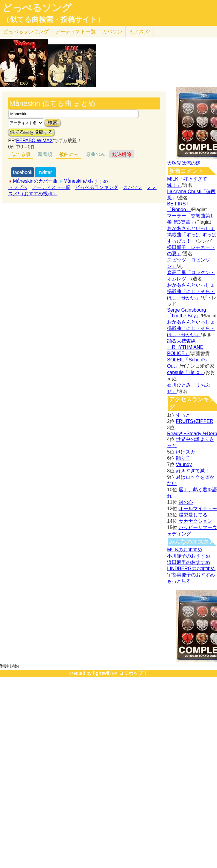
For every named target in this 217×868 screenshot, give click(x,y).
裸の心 (186, 502)
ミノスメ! (140, 32)
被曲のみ (69, 154)
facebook (23, 172)
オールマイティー (198, 509)
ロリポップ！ (133, 673)
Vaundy (184, 464)
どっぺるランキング (97, 187)
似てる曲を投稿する (31, 132)
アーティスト (75, 32)
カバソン (112, 32)
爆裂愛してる (193, 515)
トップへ (18, 187)
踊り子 (183, 458)
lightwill (102, 673)
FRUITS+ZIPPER (195, 421)
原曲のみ (95, 154)
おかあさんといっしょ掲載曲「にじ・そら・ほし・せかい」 (191, 291)
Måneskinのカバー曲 (35, 181)
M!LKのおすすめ (185, 550)
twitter (45, 172)
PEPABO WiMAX (34, 141)
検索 (53, 123)
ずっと (183, 415)
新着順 (45, 154)
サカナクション (195, 521)
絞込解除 (122, 154)
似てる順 (21, 154)
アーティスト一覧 (51, 187)
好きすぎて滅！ (193, 471)
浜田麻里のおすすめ (189, 562)
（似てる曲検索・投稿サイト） (53, 19)
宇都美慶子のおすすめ (191, 575)
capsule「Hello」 (186, 372)
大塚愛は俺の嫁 (184, 163)
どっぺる (26, 32)
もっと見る (179, 581)
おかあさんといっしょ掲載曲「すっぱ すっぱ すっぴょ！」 (192, 235)
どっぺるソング (37, 8)
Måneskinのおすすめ (86, 181)
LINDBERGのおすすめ (191, 569)
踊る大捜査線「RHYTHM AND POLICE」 (185, 347)
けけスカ (186, 452)
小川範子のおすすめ (189, 556)
